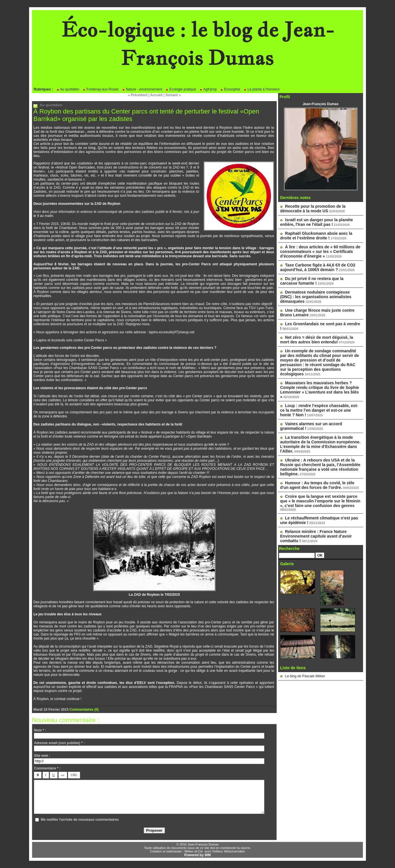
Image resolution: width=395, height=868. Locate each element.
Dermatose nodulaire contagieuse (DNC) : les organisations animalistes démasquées (316, 297)
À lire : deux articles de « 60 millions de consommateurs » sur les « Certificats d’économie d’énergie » (320, 251)
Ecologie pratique (181, 89)
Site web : (42, 756)
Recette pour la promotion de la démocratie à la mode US (313, 209)
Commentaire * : (47, 768)
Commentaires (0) (84, 710)
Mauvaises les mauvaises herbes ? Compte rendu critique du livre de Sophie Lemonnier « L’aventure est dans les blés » (320, 390)
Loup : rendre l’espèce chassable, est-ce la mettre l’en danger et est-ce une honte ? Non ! (319, 410)
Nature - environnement (142, 89)
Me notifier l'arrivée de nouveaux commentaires (80, 820)
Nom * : (40, 730)
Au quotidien (68, 89)
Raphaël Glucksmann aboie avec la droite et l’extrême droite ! (316, 236)
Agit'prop (208, 89)
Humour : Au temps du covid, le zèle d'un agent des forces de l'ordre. (317, 485)
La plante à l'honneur (262, 89)
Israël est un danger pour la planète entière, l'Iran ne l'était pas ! (317, 222)
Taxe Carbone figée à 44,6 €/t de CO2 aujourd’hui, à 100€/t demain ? (318, 267)
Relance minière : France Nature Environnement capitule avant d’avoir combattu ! (316, 536)
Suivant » (173, 95)
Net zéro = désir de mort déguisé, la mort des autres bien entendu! (317, 340)
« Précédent (138, 95)
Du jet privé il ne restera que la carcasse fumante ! (312, 281)
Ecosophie (230, 89)
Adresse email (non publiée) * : (59, 743)
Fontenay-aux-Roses (101, 89)
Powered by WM (197, 855)
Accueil (156, 95)
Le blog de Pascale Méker (305, 676)
